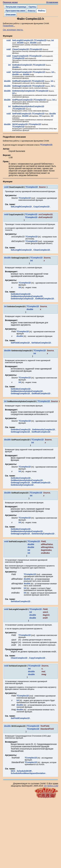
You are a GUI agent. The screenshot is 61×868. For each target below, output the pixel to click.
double (20, 43)
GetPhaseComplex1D (22, 100)
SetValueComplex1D (22, 72)
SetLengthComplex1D (23, 40)
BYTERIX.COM (51, 786)
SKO (13, 771)
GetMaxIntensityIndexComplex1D (28, 106)
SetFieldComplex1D (22, 114)
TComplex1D (40, 40)
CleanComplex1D (21, 49)
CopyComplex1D (20, 56)
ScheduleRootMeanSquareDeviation (28, 773)
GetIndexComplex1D (22, 65)
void (9, 40)
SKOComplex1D (20, 124)
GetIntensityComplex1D (24, 91)
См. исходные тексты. (13, 30)
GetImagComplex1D (22, 86)
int (52, 40)
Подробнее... (9, 26)
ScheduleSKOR (24, 771)
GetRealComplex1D (22, 81)
